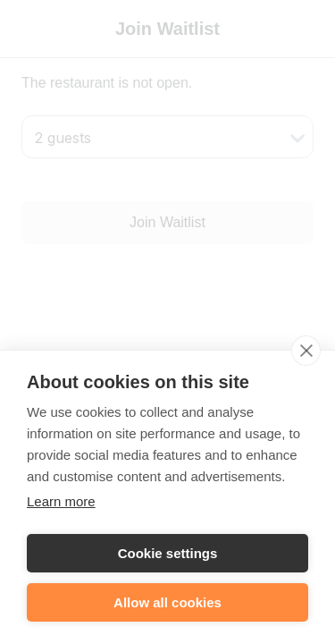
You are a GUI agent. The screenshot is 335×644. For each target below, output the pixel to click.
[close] (306, 355)
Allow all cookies (167, 607)
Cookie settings (168, 558)
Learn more (61, 506)
